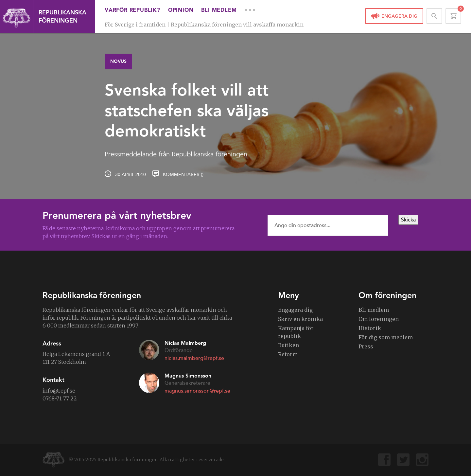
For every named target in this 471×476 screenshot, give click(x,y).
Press (366, 346)
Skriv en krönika (300, 319)
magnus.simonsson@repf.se (197, 391)
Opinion (181, 10)
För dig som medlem (386, 337)
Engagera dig (399, 16)
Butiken (288, 345)
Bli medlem (219, 10)
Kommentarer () (183, 175)
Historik (370, 328)
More (250, 10)
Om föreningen (379, 319)
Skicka (408, 220)
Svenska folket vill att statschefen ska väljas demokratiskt (187, 110)
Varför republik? (132, 10)
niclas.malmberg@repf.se (194, 358)
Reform (288, 354)
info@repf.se (59, 391)
